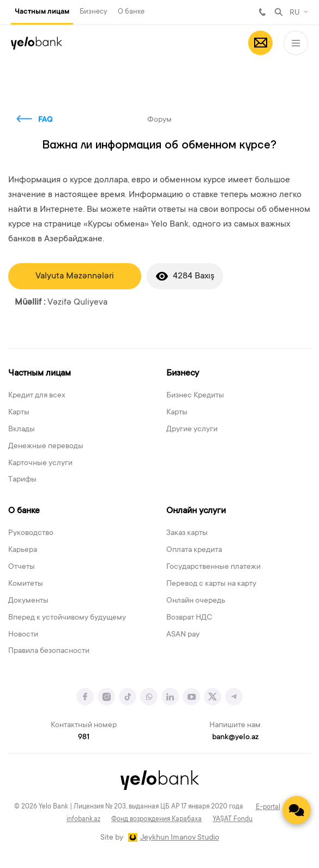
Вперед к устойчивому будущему (67, 618)
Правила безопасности (49, 651)
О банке (131, 12)
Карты (19, 413)
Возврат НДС (189, 618)
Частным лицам (42, 12)
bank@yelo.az (235, 738)
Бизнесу (94, 12)
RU (295, 13)
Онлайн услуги (196, 511)
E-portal (268, 807)
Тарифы (22, 480)
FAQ (46, 120)
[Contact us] (297, 810)
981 (262, 12)
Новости (23, 635)
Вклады (22, 430)
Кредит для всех (37, 396)
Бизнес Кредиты (195, 396)
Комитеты (26, 584)
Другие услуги (192, 430)
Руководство (31, 533)
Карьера (23, 550)
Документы (28, 601)
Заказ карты (187, 533)
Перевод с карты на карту (211, 584)
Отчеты (22, 567)
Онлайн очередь (196, 601)
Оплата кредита (194, 550)
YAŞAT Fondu (233, 819)
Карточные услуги (40, 463)
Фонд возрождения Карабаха (157, 819)
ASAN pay (183, 635)
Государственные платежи (213, 567)
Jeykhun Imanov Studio (180, 838)
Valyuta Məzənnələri (75, 276)
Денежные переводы (46, 447)
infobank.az (83, 819)
